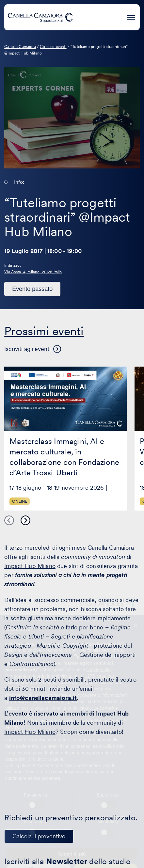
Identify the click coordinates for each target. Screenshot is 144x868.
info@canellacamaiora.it (43, 698)
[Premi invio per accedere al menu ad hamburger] (131, 16)
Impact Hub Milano (30, 566)
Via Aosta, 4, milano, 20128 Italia (33, 272)
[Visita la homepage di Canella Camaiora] (40, 17)
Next (25, 520)
